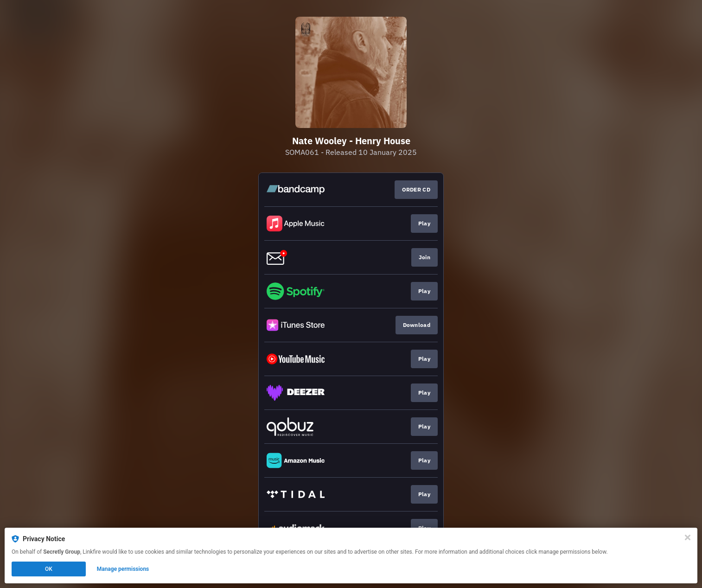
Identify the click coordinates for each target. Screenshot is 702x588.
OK (49, 569)
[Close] (688, 537)
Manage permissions (123, 569)
